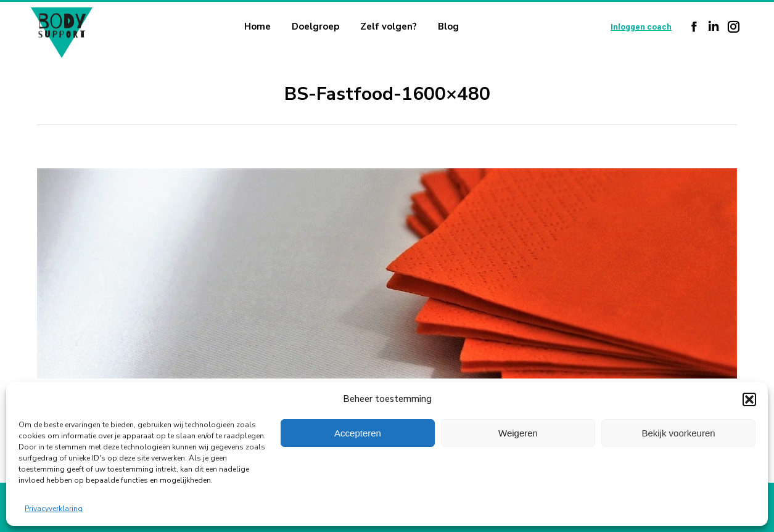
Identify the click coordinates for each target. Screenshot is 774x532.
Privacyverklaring (54, 509)
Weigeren (518, 433)
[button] (749, 399)
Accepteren (358, 433)
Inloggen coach (641, 27)
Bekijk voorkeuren (678, 433)
